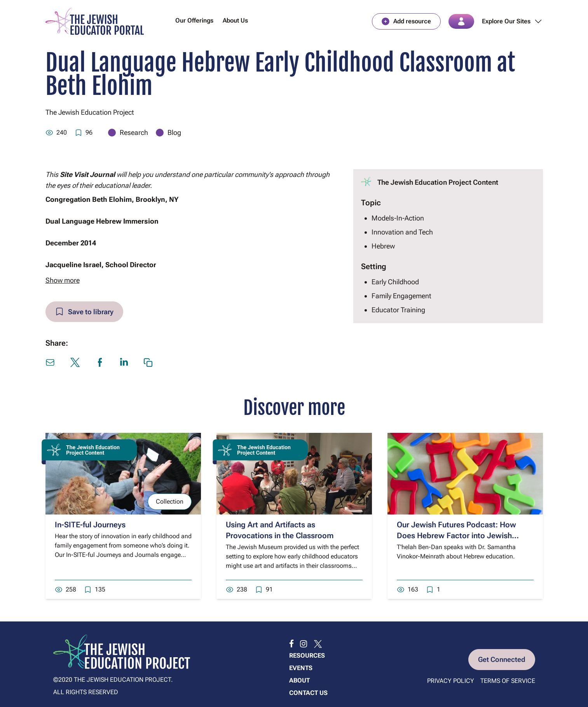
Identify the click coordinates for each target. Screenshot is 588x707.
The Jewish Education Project (90, 113)
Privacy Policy (451, 681)
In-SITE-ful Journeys (90, 525)
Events (301, 668)
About (299, 680)
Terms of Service (508, 681)
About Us (235, 21)
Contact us (308, 693)
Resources (307, 655)
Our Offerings (194, 21)
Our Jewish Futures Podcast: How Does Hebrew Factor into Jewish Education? (456, 536)
